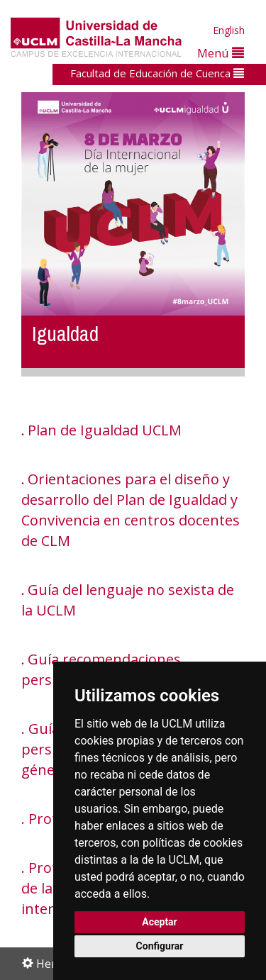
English (229, 30)
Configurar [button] (160, 946)
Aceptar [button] (160, 922)
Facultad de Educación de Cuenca (157, 73)
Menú (221, 53)
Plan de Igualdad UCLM (105, 430)
